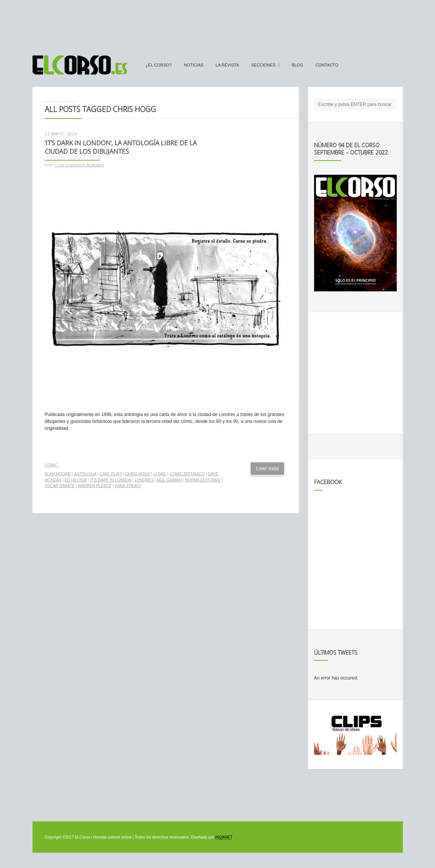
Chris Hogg (138, 474)
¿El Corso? (159, 65)
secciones (264, 65)
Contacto (327, 65)
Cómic (51, 465)
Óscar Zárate (60, 486)
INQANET (223, 837)
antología (85, 474)
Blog (298, 65)
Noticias (194, 65)
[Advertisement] (218, 24)
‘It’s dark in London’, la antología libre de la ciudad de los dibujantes (121, 147)
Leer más (267, 468)
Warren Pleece (94, 486)
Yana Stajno (128, 486)
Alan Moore (58, 474)
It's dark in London (111, 480)
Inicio (50, 102)
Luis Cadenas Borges (79, 165)
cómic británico (187, 474)
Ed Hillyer (76, 480)
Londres (144, 480)
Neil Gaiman (169, 480)
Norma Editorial (203, 480)
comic (160, 474)
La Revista (227, 65)
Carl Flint (111, 474)
